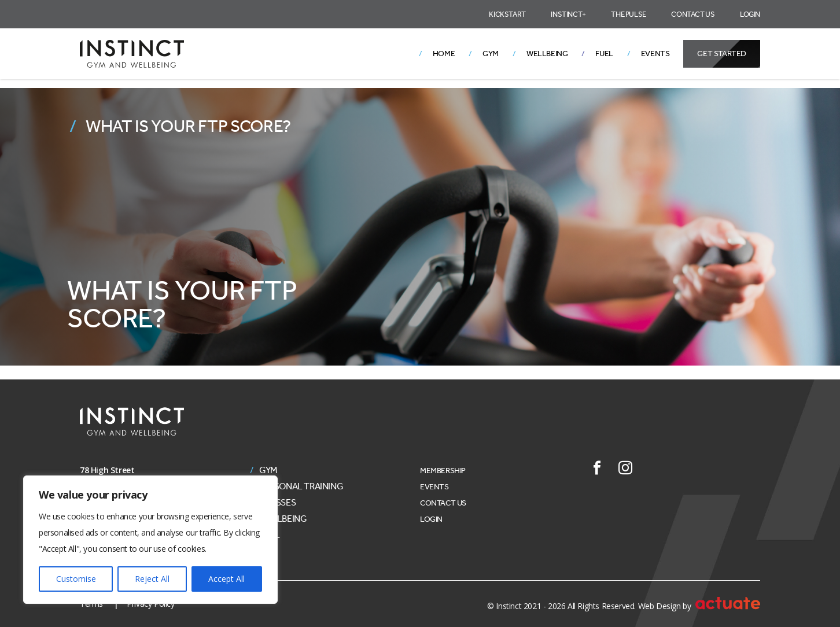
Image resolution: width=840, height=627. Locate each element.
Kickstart (507, 14)
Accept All (226, 579)
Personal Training (301, 486)
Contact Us (693, 14)
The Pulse (628, 14)
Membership (443, 471)
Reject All (152, 579)
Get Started (722, 54)
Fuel (604, 54)
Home (444, 54)
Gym (491, 54)
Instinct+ (568, 14)
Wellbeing (547, 54)
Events (655, 54)
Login (750, 14)
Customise (76, 579)
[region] (150, 540)
